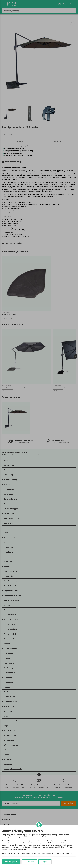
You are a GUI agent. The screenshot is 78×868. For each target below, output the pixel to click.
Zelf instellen (29, 862)
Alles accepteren (11, 862)
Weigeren (45, 862)
